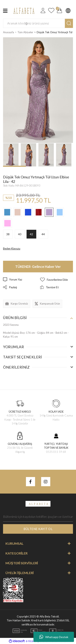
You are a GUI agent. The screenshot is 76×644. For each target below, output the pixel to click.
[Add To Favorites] (57, 280)
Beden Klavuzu (12, 249)
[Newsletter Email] (38, 517)
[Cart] (60, 11)
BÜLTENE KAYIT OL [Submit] (38, 529)
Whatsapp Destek (54, 637)
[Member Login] (43, 11)
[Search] (38, 23)
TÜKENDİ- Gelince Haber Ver (38, 267)
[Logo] (23, 10)
